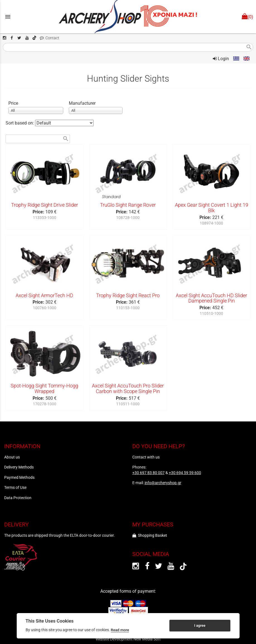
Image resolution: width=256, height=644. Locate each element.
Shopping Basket (150, 535)
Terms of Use (15, 487)
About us (12, 457)
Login (221, 59)
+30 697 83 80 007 (148, 473)
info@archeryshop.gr (163, 483)
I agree (200, 625)
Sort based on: (20, 123)
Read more (120, 630)
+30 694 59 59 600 (185, 473)
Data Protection (18, 498)
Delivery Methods (19, 467)
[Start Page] (128, 17)
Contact (50, 38)
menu (8, 17)
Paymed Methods (19, 477)
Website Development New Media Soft (128, 639)
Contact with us (146, 457)
